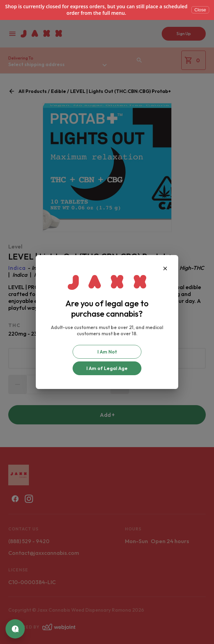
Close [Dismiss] (200, 10)
